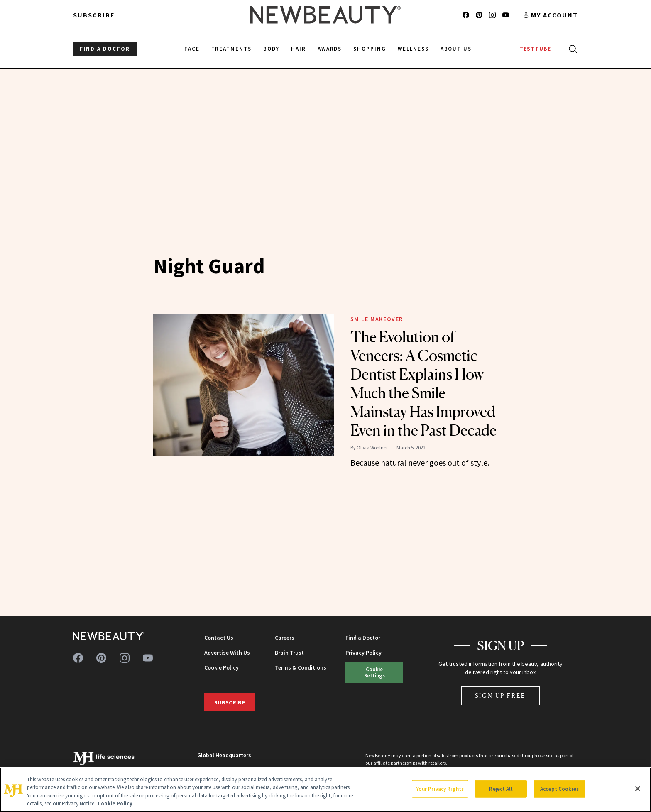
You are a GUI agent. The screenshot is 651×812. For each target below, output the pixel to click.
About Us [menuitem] (456, 49)
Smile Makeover (377, 319)
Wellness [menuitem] (413, 49)
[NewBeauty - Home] (325, 15)
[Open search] (571, 49)
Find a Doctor (363, 638)
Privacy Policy (363, 653)
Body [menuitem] (271, 49)
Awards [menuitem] (330, 49)
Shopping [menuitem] (370, 49)
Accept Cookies (559, 789)
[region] (325, 790)
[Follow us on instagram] (492, 15)
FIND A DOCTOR (105, 49)
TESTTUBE (535, 49)
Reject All (501, 789)
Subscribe (94, 15)
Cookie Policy (221, 667)
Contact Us (219, 638)
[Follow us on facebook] (466, 15)
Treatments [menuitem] (232, 49)
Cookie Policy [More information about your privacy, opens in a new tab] (115, 803)
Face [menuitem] (192, 49)
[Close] (638, 789)
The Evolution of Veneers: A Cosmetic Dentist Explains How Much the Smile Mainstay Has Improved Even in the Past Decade (423, 384)
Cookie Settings (374, 672)
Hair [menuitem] (299, 49)
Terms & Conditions (301, 667)
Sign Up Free (501, 695)
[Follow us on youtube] (506, 15)
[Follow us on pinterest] (479, 15)
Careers (285, 638)
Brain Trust (289, 653)
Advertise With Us (227, 653)
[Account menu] (550, 15)
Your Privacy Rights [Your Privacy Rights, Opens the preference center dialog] (440, 789)
